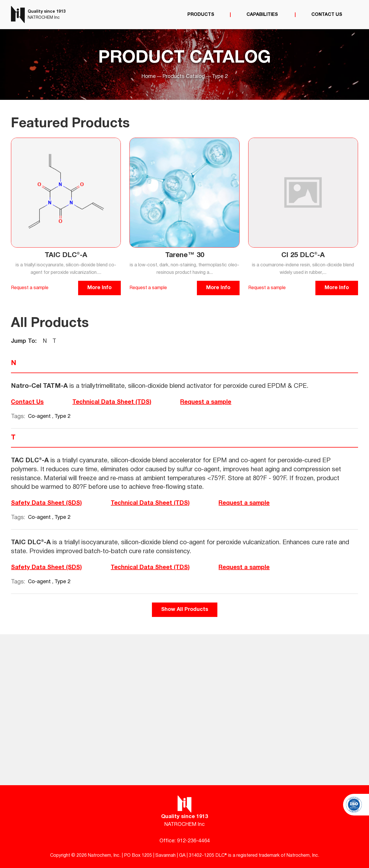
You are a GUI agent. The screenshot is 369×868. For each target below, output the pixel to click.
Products (201, 15)
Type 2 (62, 417)
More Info (99, 288)
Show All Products (185, 610)
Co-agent (40, 417)
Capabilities (263, 15)
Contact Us (327, 15)
